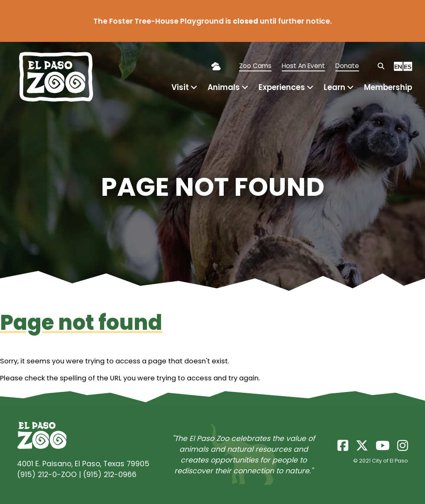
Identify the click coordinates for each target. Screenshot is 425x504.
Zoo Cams (255, 66)
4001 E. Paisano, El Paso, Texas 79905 (83, 464)
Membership (388, 87)
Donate (347, 66)
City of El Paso (390, 461)
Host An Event (303, 66)
